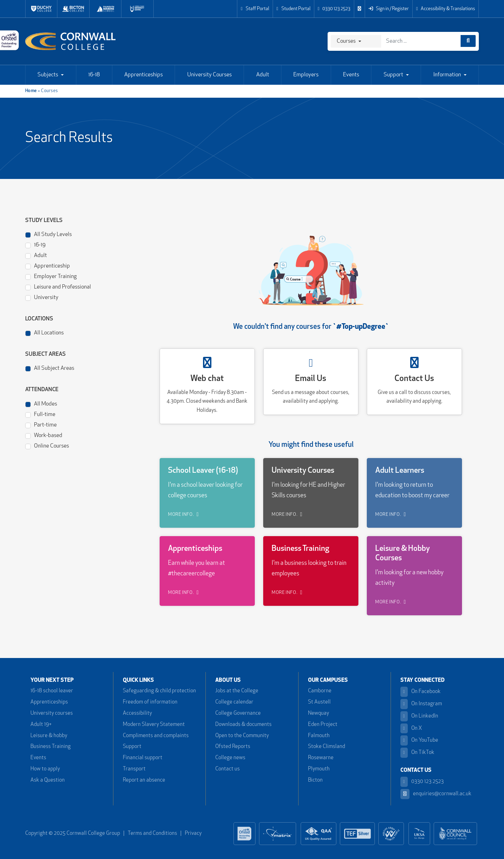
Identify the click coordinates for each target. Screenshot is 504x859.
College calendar (234, 702)
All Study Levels (48, 234)
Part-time (41, 425)
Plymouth (319, 769)
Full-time (40, 414)
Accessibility (137, 713)
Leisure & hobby (49, 736)
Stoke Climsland (327, 747)
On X (411, 729)
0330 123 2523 (334, 9)
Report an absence (144, 780)
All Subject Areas (50, 368)
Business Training (51, 747)
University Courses (209, 75)
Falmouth (319, 736)
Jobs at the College (237, 691)
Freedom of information (150, 702)
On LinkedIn (419, 716)
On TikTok (417, 753)
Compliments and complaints (156, 736)
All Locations (44, 332)
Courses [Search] (346, 41)
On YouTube (419, 740)
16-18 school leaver (52, 691)
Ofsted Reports (233, 747)
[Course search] (468, 41)
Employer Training (51, 276)
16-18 (94, 75)
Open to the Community (242, 736)
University (42, 297)
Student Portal (293, 9)
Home (31, 91)
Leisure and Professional (58, 287)
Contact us (227, 769)
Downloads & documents (243, 725)
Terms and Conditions (152, 834)
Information (447, 75)
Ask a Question (48, 780)
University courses (52, 713)
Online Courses (47, 446)
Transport (134, 769)
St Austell (319, 702)
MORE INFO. (183, 515)
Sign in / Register (389, 9)
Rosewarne (321, 758)
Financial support (143, 758)
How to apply (45, 769)
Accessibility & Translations (446, 9)
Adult (263, 75)
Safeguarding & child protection (159, 691)
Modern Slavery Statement (154, 725)
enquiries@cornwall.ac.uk (436, 794)
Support (393, 75)
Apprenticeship (48, 266)
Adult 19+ (41, 725)
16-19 (35, 245)
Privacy (193, 834)
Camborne (320, 691)
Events (351, 75)
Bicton (315, 780)
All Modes (41, 404)
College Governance (238, 713)
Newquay (318, 713)
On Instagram (421, 704)
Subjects (48, 75)
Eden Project (323, 725)
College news (230, 758)
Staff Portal (255, 9)
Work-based (44, 435)
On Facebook (421, 692)
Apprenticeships (143, 75)
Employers (306, 75)
